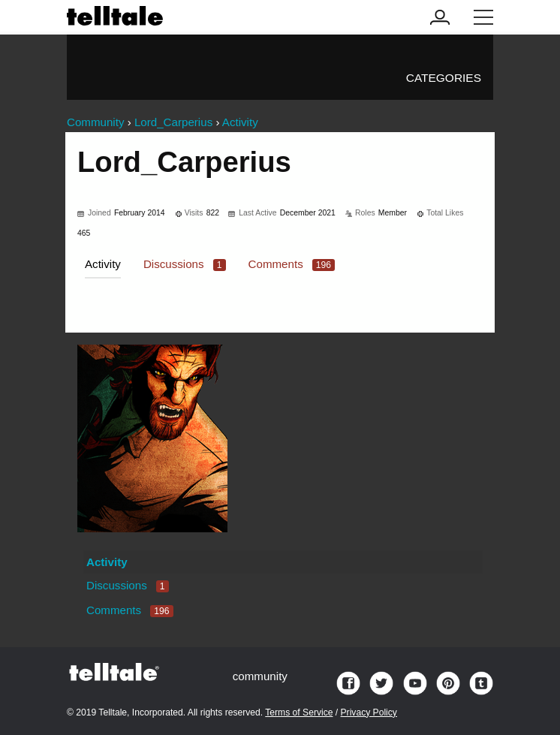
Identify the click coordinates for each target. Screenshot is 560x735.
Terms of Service (299, 712)
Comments (292, 264)
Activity (103, 264)
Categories (444, 78)
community (260, 676)
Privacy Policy (369, 712)
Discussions (185, 264)
